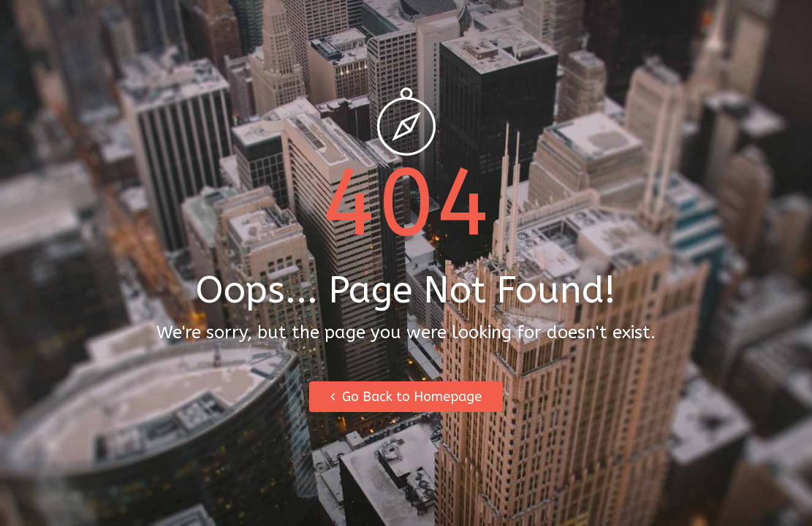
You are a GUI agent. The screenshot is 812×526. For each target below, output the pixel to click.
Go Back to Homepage (406, 397)
